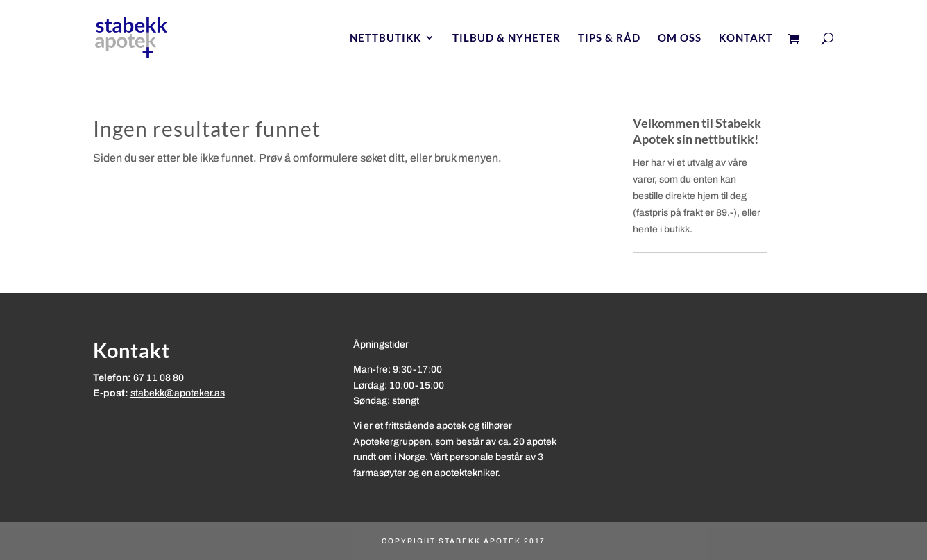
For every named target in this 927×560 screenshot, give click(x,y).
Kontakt (746, 38)
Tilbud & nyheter (507, 38)
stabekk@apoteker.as (178, 393)
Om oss (680, 38)
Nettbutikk (385, 38)
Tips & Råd (609, 38)
